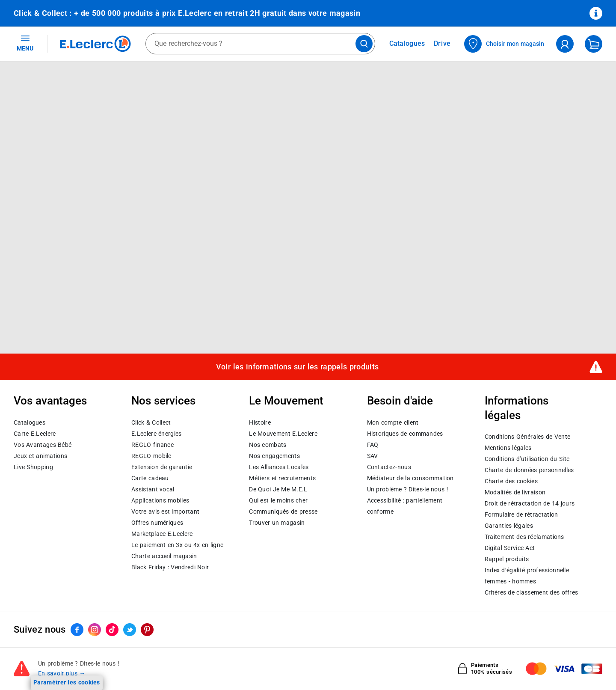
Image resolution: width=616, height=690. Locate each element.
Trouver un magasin (277, 523)
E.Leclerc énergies (156, 434)
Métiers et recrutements (282, 478)
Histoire (260, 422)
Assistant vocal (153, 489)
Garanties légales (509, 526)
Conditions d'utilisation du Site (527, 459)
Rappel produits (507, 559)
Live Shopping (33, 467)
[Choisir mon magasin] (505, 44)
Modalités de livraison (515, 492)
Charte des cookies (511, 481)
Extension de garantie (162, 467)
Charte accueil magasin (164, 556)
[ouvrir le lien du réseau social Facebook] (77, 630)
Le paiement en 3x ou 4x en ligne (177, 545)
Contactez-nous (389, 467)
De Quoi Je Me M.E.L (278, 489)
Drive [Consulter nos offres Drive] (443, 43)
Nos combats (268, 445)
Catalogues (30, 422)
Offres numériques (157, 523)
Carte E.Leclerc (35, 434)
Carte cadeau (150, 478)
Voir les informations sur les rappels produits (297, 367)
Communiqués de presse (283, 512)
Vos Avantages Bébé (43, 445)
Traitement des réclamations (524, 537)
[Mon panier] (594, 44)
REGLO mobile (151, 456)
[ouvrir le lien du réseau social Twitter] (130, 630)
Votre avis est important (165, 512)
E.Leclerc (162, 534)
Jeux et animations (40, 456)
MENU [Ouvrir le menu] (25, 43)
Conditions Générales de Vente (528, 437)
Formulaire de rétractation (521, 515)
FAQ (373, 445)
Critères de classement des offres (532, 592)
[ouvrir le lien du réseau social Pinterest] (147, 630)
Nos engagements (274, 456)
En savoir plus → (62, 673)
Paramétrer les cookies (67, 682)
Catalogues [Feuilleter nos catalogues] (407, 44)
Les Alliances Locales (279, 467)
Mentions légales (508, 448)
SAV (373, 456)
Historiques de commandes (405, 434)
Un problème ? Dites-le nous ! (408, 489)
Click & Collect (151, 422)
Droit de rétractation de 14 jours (530, 503)
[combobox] (260, 44)
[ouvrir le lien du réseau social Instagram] (95, 630)
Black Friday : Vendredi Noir (170, 567)
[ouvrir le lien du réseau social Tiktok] (112, 630)
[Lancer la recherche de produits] (364, 44)
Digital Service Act (510, 548)
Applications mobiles (160, 500)
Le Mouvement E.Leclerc (283, 434)
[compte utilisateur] (565, 44)
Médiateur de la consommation (410, 478)
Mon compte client (393, 422)
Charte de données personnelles (529, 470)
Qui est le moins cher (278, 500)
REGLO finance (153, 445)
